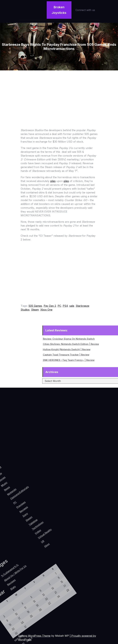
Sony (30, 513)
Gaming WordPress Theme (34, 636)
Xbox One (46, 310)
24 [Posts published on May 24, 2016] (13, 626)
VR (59, 527)
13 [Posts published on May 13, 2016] (17, 591)
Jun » (28, 637)
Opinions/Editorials (14, 497)
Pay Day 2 (50, 306)
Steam (35, 310)
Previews (22, 506)
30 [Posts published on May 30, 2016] (13, 638)
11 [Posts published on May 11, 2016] (8, 612)
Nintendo (7, 500)
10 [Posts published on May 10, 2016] (4, 622)
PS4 (65, 306)
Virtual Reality (57, 519)
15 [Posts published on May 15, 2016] (26, 571)
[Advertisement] (59, 94)
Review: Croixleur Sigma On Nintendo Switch (90, 339)
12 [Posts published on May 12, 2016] (12, 602)
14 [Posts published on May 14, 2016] (21, 581)
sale (72, 306)
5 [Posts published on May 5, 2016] (8, 599)
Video (50, 521)
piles (53, 181)
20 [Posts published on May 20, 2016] (22, 593)
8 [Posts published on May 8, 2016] (21, 569)
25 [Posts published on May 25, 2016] (18, 616)
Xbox (65, 527)
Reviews (26, 509)
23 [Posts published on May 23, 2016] (9, 636)
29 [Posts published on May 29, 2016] (35, 575)
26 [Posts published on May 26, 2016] (22, 606)
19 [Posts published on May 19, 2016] (17, 604)
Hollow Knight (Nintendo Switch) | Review (88, 349)
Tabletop (41, 515)
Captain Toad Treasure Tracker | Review (87, 355)
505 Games (35, 306)
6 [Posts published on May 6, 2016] (12, 589)
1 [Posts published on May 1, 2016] (16, 567)
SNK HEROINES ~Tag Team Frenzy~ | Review (90, 360)
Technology (47, 515)
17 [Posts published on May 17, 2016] (8, 624)
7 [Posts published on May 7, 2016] (17, 579)
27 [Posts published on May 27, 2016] (26, 595)
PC (59, 306)
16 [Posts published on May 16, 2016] (4, 634)
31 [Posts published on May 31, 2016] (18, 628)
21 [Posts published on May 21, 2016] (26, 583)
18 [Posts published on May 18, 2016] (13, 614)
